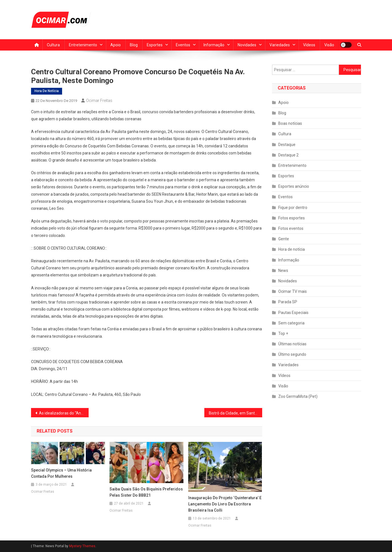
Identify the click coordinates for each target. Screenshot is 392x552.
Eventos (183, 45)
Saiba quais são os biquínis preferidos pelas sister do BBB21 (146, 492)
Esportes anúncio (294, 186)
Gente (284, 239)
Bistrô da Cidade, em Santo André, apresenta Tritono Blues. (236, 413)
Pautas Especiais (293, 313)
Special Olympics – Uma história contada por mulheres (61, 473)
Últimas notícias (292, 344)
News (283, 270)
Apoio (116, 45)
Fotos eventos (291, 228)
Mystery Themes (82, 546)
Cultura (53, 45)
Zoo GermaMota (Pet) (298, 396)
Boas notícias (290, 123)
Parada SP (288, 302)
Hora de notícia (47, 91)
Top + (283, 333)
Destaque (287, 145)
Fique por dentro (293, 208)
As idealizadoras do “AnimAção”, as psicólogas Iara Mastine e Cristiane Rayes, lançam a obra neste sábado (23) (64, 413)
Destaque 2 (288, 155)
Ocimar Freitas (99, 101)
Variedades (280, 45)
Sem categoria (291, 323)
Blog (134, 45)
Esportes (155, 45)
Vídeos (309, 45)
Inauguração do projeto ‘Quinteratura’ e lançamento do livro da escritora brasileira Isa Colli (225, 504)
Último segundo (292, 354)
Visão (329, 45)
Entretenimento (83, 45)
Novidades (247, 45)
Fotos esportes (292, 218)
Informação (214, 45)
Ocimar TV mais (293, 291)
